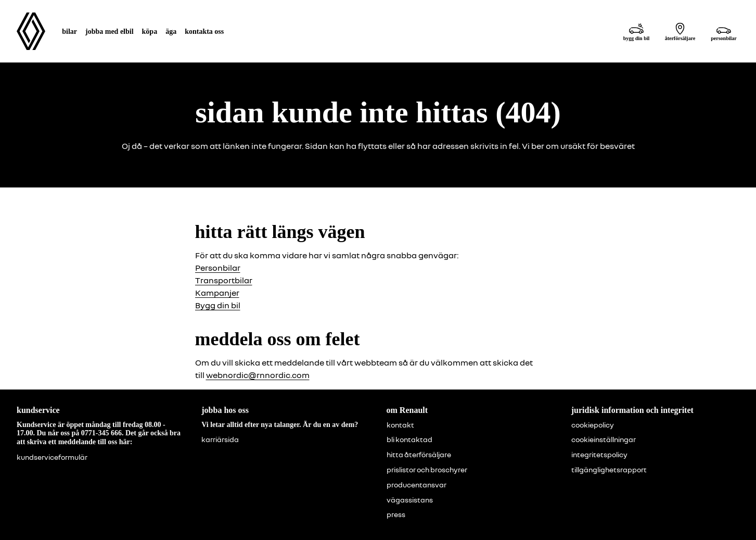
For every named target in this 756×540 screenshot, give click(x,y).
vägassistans (410, 500)
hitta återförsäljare (419, 455)
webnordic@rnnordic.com (258, 375)
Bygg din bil (218, 305)
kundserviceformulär (52, 457)
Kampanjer (217, 293)
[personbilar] (724, 32)
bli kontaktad (409, 439)
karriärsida (220, 439)
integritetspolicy (599, 455)
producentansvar (417, 485)
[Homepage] (31, 31)
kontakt (400, 425)
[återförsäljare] (680, 32)
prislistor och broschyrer (427, 470)
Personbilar (218, 268)
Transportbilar (224, 280)
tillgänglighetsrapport (609, 470)
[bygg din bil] (636, 32)
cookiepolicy (593, 425)
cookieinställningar (604, 439)
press (396, 514)
